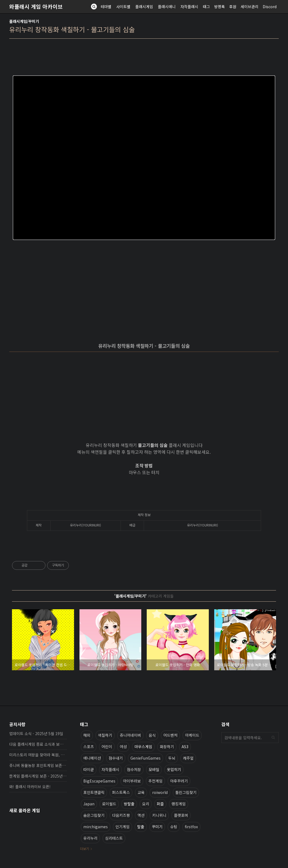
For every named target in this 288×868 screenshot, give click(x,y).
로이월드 (109, 804)
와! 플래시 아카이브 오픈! (30, 787)
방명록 (220, 7)
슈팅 (174, 827)
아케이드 (192, 735)
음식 (152, 735)
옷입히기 (174, 769)
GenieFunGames (145, 758)
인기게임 (122, 827)
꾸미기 (157, 827)
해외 (87, 735)
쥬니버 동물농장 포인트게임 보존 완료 (38, 765)
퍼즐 (160, 804)
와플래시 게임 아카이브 (36, 7)
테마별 (106, 7)
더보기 (85, 849)
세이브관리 (249, 7)
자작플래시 (189, 7)
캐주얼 (188, 758)
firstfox (191, 827)
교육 (141, 792)
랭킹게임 (179, 804)
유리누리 (90, 838)
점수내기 (116, 758)
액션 (141, 815)
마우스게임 (143, 747)
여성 (123, 747)
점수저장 (134, 769)
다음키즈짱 (121, 815)
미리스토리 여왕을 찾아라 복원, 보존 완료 (38, 755)
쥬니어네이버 (130, 735)
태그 (206, 7)
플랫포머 (181, 815)
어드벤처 (170, 735)
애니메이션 (92, 758)
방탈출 (129, 804)
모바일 (154, 769)
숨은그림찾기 (94, 815)
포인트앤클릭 (94, 792)
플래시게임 (144, 7)
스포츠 (89, 747)
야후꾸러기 (179, 781)
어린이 (107, 747)
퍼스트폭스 (121, 792)
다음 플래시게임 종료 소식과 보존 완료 (38, 744)
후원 (233, 7)
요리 (146, 804)
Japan (89, 804)
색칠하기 (105, 735)
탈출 (141, 827)
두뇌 (172, 758)
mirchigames (96, 827)
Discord (270, 7)
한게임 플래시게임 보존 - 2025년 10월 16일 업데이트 (38, 776)
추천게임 (155, 781)
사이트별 (123, 7)
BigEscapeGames (99, 781)
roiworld (160, 792)
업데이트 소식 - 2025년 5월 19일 (36, 733)
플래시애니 (167, 7)
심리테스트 (114, 838)
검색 (273, 738)
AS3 (185, 747)
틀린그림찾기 (186, 792)
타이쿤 (89, 769)
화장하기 (167, 747)
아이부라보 (132, 781)
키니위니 (159, 815)
